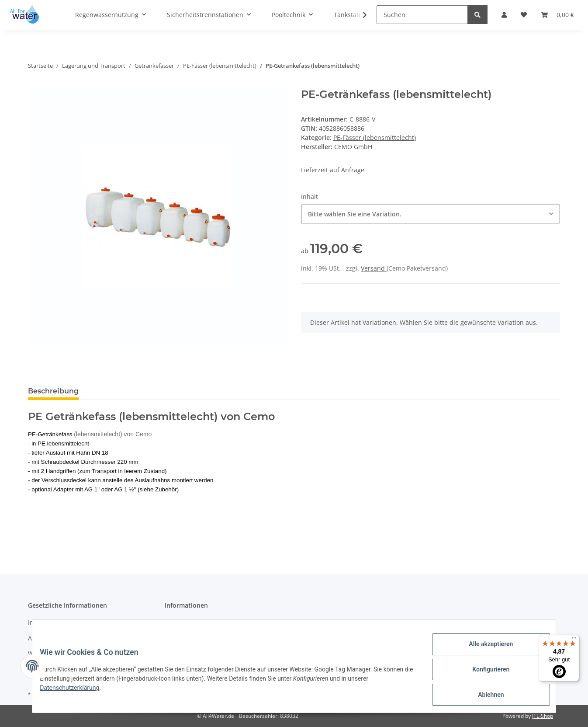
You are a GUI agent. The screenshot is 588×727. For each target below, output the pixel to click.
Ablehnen (484, 696)
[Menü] (574, 640)
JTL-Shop (543, 716)
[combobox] (431, 214)
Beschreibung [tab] (53, 391)
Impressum (45, 622)
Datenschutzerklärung (76, 692)
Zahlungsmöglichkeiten (199, 622)
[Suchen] (422, 15)
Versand (374, 268)
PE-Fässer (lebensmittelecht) (375, 137)
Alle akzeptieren (484, 650)
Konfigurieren (484, 673)
